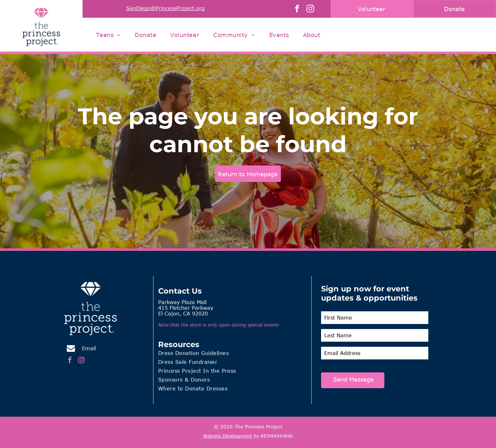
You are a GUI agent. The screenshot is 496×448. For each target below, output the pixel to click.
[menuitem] (108, 35)
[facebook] (297, 10)
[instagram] (310, 10)
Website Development (228, 436)
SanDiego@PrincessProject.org (165, 8)
